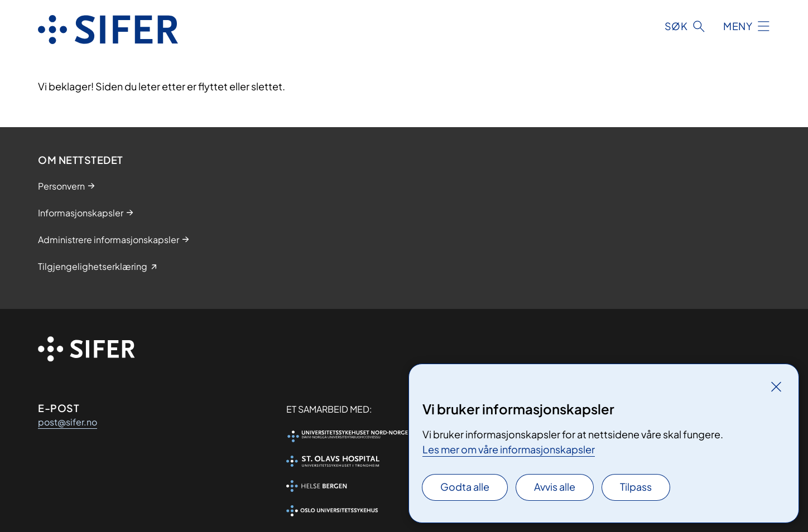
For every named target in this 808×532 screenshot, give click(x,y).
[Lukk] (776, 386)
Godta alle (465, 487)
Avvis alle (555, 487)
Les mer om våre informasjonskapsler (509, 449)
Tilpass (636, 487)
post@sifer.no (68, 422)
